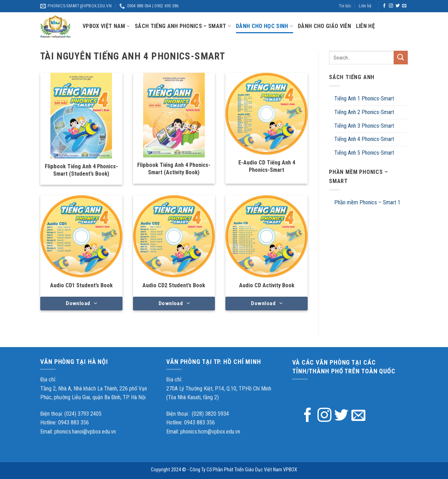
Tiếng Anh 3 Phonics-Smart (364, 126)
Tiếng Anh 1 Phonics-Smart (364, 98)
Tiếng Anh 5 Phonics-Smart (364, 153)
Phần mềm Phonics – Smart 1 (367, 202)
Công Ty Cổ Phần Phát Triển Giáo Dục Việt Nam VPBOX (243, 470)
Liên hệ (365, 6)
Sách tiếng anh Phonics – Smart (183, 26)
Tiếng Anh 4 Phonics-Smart (364, 139)
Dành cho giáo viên (324, 26)
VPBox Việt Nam (106, 26)
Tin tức (345, 6)
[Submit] (401, 58)
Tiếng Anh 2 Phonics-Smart (364, 112)
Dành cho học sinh (264, 26)
